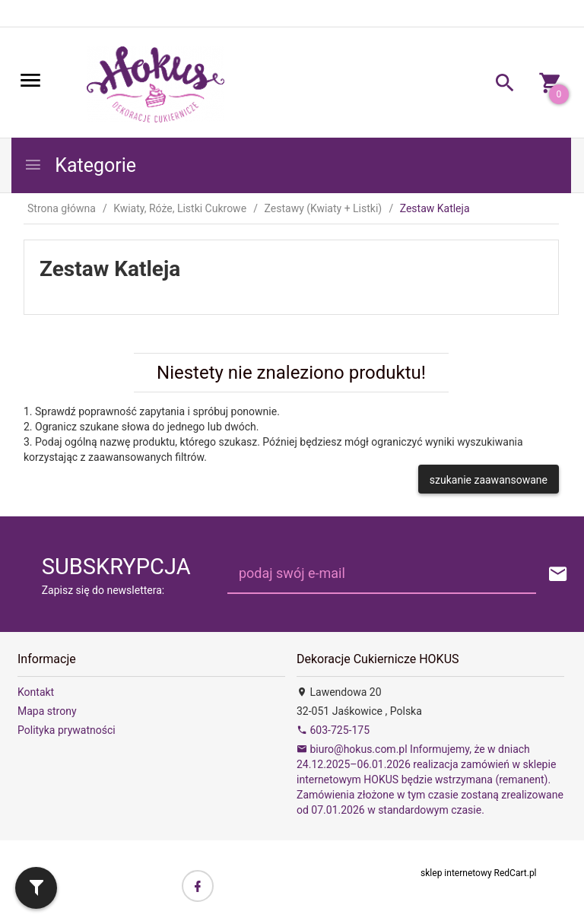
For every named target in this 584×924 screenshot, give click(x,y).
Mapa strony (47, 711)
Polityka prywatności (67, 730)
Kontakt (36, 692)
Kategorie (80, 165)
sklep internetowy (456, 873)
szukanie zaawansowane (489, 480)
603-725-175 (333, 730)
